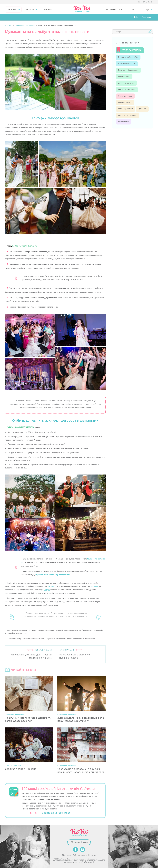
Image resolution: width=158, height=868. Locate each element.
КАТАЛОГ (30, 10)
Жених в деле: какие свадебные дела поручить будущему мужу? (81, 719)
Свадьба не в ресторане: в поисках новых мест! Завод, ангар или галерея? (81, 771)
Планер (12, 10)
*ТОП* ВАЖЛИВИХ (131, 50)
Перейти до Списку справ (55, 813)
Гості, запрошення (126, 109)
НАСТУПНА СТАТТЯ (67, 650)
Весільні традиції (125, 102)
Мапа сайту (67, 855)
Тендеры (94, 586)
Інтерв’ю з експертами (127, 115)
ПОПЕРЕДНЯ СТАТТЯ (43, 650)
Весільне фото (124, 77)
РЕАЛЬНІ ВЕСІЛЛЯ (114, 10)
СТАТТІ (134, 10)
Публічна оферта (80, 855)
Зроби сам (142, 109)
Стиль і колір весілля (13, 765)
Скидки (47, 590)
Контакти (92, 855)
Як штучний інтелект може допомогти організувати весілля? (28, 719)
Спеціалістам (124, 122)
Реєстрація (146, 17)
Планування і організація (14, 714)
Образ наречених (125, 96)
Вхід (136, 17)
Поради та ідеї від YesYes (128, 57)
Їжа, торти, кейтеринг (127, 89)
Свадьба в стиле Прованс (20, 769)
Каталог (51, 586)
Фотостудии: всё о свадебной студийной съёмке (74, 656)
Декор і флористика (126, 83)
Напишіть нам (148, 2)
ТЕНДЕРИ (48, 10)
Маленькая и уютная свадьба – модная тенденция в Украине (31, 656)
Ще (147, 10)
